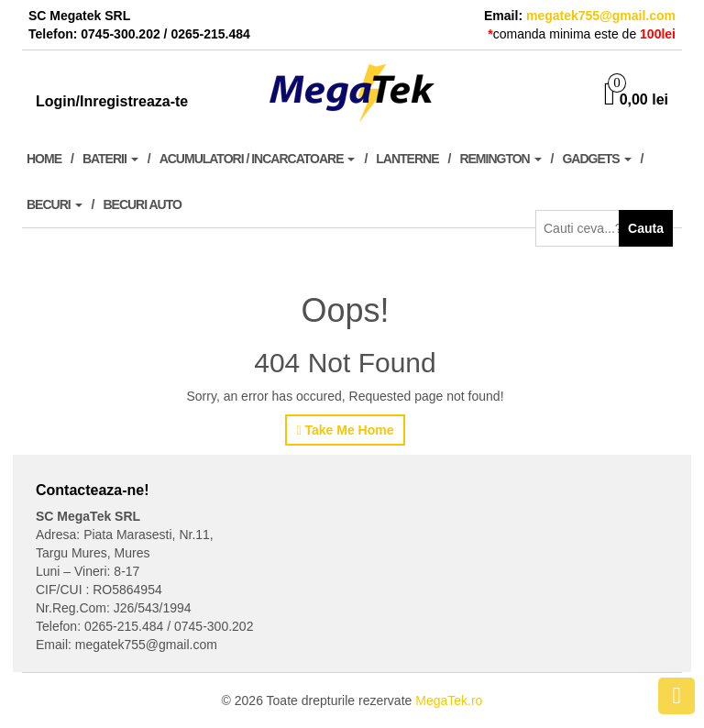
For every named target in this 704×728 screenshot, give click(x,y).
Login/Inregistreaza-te (112, 101)
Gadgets (596, 159)
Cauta (646, 228)
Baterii (110, 159)
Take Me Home (345, 430)
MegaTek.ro (449, 700)
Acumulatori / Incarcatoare (258, 159)
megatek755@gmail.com (601, 16)
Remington (500, 159)
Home (44, 159)
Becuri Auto (142, 204)
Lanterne (407, 159)
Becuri (55, 204)
